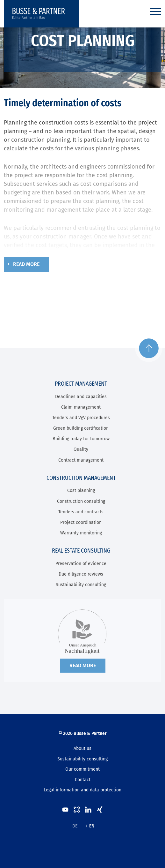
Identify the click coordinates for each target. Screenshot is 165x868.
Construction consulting (81, 501)
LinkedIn (88, 810)
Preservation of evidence (81, 564)
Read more (26, 264)
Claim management (81, 407)
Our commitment (82, 769)
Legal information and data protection (82, 790)
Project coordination (81, 522)
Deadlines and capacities (81, 397)
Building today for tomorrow (81, 439)
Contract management (81, 460)
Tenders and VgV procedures (81, 418)
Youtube (65, 810)
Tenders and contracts (81, 512)
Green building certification (81, 428)
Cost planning (81, 491)
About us (82, 748)
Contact (83, 780)
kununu (77, 810)
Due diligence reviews (81, 574)
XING (100, 810)
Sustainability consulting (81, 585)
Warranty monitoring (81, 533)
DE (75, 826)
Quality (81, 449)
